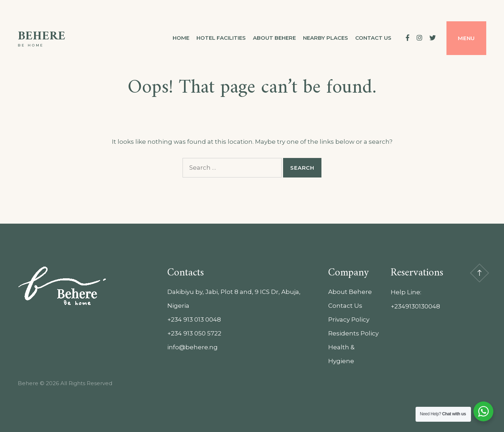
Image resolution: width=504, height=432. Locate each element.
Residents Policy (353, 333)
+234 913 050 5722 (194, 333)
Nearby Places (326, 38)
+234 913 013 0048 (194, 319)
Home (181, 38)
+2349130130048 (415, 306)
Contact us (373, 38)
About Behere (274, 38)
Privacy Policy (349, 319)
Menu (466, 38)
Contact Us (345, 306)
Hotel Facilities (221, 38)
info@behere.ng (193, 347)
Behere (42, 36)
